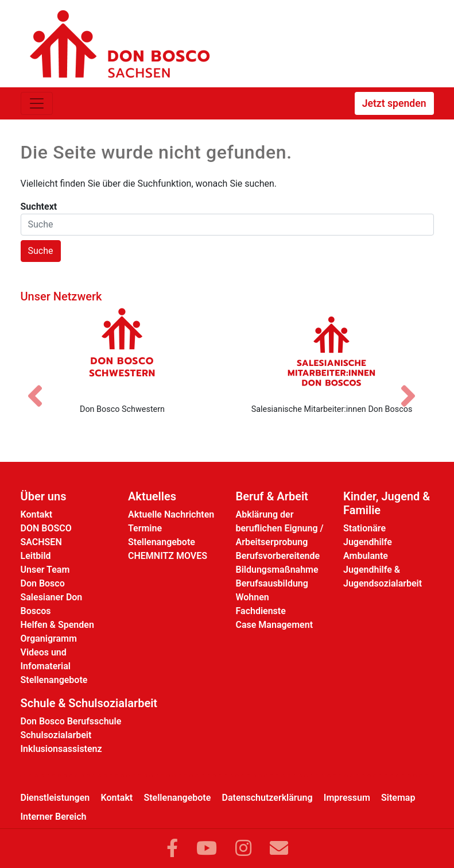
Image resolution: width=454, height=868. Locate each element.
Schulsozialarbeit (56, 735)
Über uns (44, 496)
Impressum (347, 798)
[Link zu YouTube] (207, 848)
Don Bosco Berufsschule (71, 721)
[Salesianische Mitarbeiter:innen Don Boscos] (332, 351)
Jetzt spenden (394, 103)
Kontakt (37, 514)
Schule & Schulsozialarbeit (89, 703)
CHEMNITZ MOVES (168, 556)
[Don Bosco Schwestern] (123, 351)
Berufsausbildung (272, 583)
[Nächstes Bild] (414, 386)
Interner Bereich (54, 817)
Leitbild (36, 556)
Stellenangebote (54, 680)
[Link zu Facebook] (172, 848)
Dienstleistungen (55, 798)
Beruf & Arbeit (272, 496)
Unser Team (45, 570)
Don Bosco (43, 583)
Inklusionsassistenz (61, 749)
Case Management (275, 625)
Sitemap (398, 798)
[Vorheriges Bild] (41, 386)
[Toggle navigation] (37, 103)
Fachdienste (261, 611)
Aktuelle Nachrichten (171, 514)
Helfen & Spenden (57, 625)
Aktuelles (152, 496)
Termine (145, 528)
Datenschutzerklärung (267, 798)
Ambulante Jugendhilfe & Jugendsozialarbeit (383, 570)
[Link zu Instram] (243, 848)
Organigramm (49, 639)
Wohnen (253, 597)
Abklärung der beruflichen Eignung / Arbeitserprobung (280, 528)
